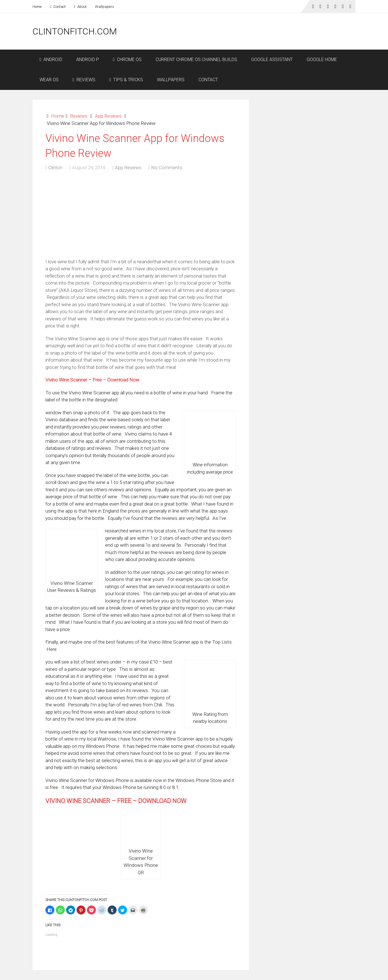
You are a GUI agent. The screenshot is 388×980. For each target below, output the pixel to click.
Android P (88, 60)
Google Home (322, 60)
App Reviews (108, 116)
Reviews (84, 80)
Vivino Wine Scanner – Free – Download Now (92, 380)
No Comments (167, 167)
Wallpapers (105, 7)
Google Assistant (272, 60)
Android (51, 60)
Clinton (55, 167)
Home (37, 7)
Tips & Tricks (126, 80)
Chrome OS (127, 60)
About (80, 7)
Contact (58, 7)
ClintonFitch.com (75, 31)
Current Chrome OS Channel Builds (196, 60)
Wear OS (49, 80)
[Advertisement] (253, 31)
